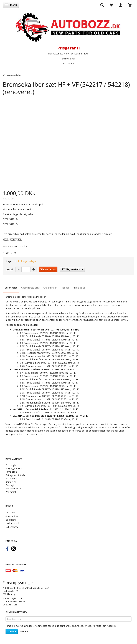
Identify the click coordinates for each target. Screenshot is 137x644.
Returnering (11, 478)
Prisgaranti (68, 63)
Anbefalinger (50, 288)
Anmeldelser (80, 288)
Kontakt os (11, 482)
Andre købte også (30, 288)
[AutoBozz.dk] (68, 27)
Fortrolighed (12, 465)
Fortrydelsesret (13, 488)
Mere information (12, 239)
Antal (10, 269)
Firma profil (11, 472)
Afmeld (24, 632)
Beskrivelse (11, 288)
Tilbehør (65, 288)
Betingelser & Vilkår (15, 475)
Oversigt (10, 485)
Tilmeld (12, 632)
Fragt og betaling (14, 468)
